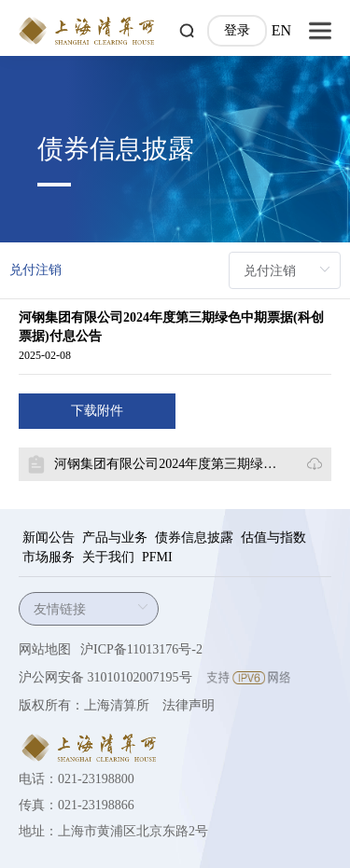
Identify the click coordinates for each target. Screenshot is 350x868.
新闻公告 (49, 537)
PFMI (157, 557)
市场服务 (49, 557)
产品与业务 (115, 537)
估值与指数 (273, 537)
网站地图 (45, 649)
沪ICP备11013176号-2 (141, 649)
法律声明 (189, 705)
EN (281, 30)
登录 (237, 30)
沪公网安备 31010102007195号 (105, 677)
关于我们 (108, 557)
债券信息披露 (194, 537)
